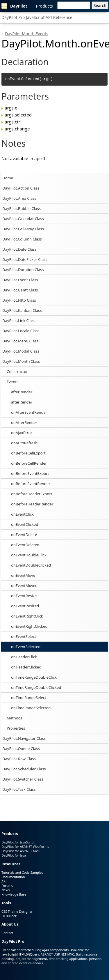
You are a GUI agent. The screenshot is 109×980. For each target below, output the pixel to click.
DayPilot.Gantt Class (20, 290)
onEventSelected (26, 647)
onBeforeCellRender (29, 463)
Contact (7, 933)
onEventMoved (24, 585)
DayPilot (14, 6)
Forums (7, 886)
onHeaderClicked (26, 667)
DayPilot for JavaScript (18, 842)
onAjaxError (22, 433)
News (6, 890)
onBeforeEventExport (30, 473)
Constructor (17, 372)
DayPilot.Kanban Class (22, 310)
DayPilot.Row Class (19, 759)
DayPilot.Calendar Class (23, 219)
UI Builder (9, 916)
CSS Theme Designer (17, 911)
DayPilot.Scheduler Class (24, 769)
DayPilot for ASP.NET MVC (21, 851)
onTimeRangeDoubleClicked (36, 687)
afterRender (22, 392)
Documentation (13, 877)
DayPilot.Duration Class (23, 270)
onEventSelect (24, 636)
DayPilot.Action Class (21, 188)
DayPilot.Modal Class (21, 351)
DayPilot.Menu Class (20, 341)
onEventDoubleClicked (31, 565)
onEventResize (24, 596)
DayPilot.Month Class (21, 361)
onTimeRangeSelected (31, 708)
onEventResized (25, 606)
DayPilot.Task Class (19, 789)
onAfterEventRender (29, 412)
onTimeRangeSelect (29, 698)
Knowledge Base (14, 894)
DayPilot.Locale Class (21, 331)
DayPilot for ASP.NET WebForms (25, 847)
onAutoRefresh (24, 443)
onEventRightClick (27, 616)
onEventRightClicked (29, 626)
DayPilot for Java (14, 855)
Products (44, 6)
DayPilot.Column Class (22, 239)
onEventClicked (25, 524)
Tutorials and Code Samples (22, 872)
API (4, 881)
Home (8, 178)
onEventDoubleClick (29, 555)
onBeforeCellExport (28, 453)
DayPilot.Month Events (27, 34)
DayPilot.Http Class (19, 300)
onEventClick (22, 514)
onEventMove (23, 575)
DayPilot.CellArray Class (23, 229)
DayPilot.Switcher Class (23, 779)
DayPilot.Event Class (20, 280)
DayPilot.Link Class (19, 321)
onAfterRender (24, 422)
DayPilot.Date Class (19, 249)
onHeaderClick (24, 657)
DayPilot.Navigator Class (24, 738)
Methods (15, 718)
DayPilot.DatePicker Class (25, 259)
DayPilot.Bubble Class (22, 208)
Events (12, 382)
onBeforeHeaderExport (32, 494)
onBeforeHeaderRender (32, 504)
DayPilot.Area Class (19, 198)
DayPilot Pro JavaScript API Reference (37, 17)
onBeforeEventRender (31, 484)
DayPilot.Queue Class (21, 749)
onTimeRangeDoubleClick (34, 677)
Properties (16, 728)
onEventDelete (24, 535)
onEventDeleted (25, 545)
